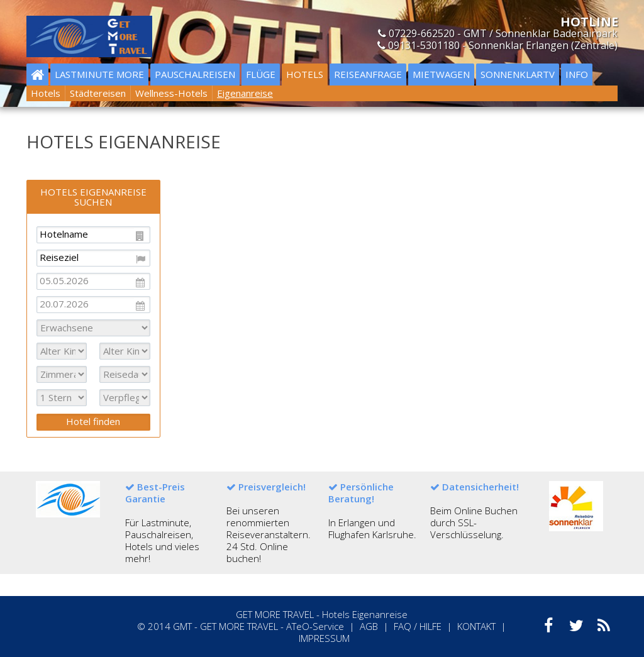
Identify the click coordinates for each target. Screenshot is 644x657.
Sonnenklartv (518, 74)
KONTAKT (476, 626)
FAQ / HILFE (418, 626)
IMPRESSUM (324, 638)
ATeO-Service (315, 626)
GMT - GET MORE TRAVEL (225, 626)
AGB (369, 626)
